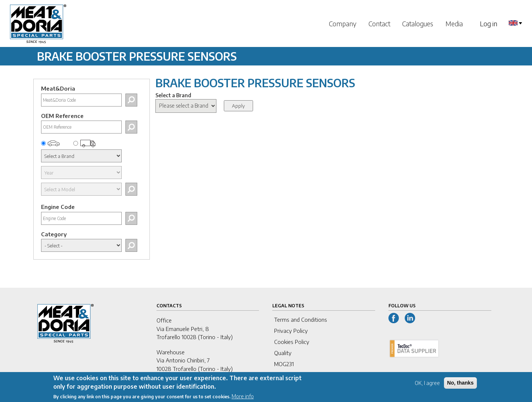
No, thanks (461, 385)
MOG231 (284, 364)
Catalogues (418, 23)
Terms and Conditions (301, 320)
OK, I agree (427, 386)
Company (343, 23)
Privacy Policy (291, 331)
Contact (379, 23)
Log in (489, 23)
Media (454, 23)
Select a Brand (173, 95)
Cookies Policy (292, 342)
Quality (283, 353)
